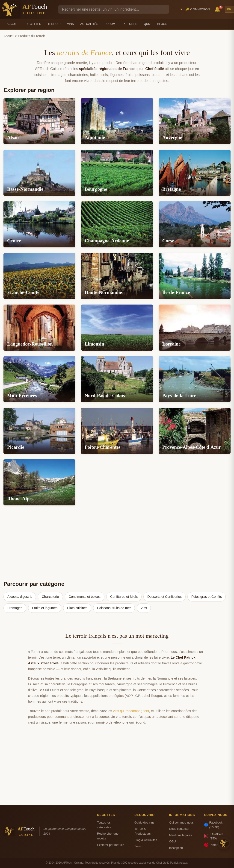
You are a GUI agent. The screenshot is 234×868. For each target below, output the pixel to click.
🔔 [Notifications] (218, 9)
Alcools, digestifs (20, 597)
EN (229, 9)
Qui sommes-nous (181, 823)
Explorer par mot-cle (111, 845)
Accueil (13, 24)
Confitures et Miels (124, 597)
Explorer (130, 24)
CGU (172, 841)
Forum (110, 24)
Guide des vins (144, 823)
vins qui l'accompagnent (131, 711)
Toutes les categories (104, 825)
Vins (70, 24)
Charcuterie (50, 597)
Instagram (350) (214, 836)
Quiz (147, 24)
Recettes (34, 24)
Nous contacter (179, 829)
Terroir (54, 24)
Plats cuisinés (77, 608)
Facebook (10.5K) (213, 825)
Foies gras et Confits (207, 597)
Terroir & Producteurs (143, 831)
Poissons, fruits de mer (114, 608)
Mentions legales (180, 835)
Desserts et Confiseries (164, 597)
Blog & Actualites (146, 840)
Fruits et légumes (45, 608)
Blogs (162, 24)
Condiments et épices (85, 597)
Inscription (176, 848)
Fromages (15, 608)
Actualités (89, 24)
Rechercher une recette (108, 836)
